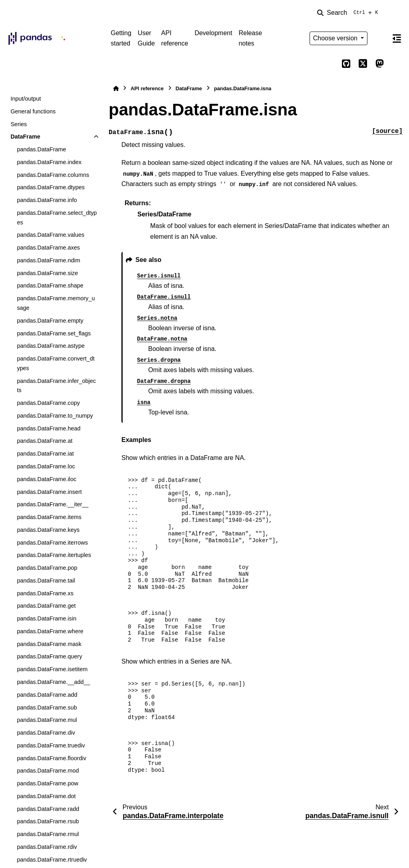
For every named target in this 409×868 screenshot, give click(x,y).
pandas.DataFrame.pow (48, 783)
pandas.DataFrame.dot (46, 796)
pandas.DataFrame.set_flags (54, 333)
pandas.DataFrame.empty (50, 321)
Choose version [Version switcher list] (336, 38)
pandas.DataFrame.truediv (51, 745)
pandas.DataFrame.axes (48, 248)
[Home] (116, 88)
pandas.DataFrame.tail (46, 581)
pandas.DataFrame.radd (48, 809)
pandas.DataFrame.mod (48, 771)
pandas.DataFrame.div (46, 733)
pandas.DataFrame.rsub (48, 821)
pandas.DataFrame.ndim (48, 260)
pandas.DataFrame (41, 149)
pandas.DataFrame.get (46, 606)
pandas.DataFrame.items (49, 517)
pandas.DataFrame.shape (50, 285)
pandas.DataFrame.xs (45, 593)
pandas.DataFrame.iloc (47, 479)
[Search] (349, 13)
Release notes (250, 38)
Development (213, 33)
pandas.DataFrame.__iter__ (53, 504)
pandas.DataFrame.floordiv (52, 758)
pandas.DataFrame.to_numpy (55, 416)
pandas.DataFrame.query (49, 656)
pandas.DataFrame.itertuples (54, 555)
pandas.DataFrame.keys (48, 530)
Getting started (121, 38)
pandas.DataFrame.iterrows (52, 543)
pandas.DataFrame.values (51, 235)
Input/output (26, 99)
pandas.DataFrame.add (47, 695)
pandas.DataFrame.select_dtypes (57, 218)
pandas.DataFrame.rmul (48, 834)
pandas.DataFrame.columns (53, 175)
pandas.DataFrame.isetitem (52, 669)
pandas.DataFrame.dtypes (51, 187)
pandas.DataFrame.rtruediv (52, 860)
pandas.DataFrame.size (47, 273)
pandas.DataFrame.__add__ (53, 682)
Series (19, 124)
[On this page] (397, 38)
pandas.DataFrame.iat (45, 454)
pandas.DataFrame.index (49, 162)
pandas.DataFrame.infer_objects (56, 386)
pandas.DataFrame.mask (49, 644)
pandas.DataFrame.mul (47, 720)
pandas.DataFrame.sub (47, 707)
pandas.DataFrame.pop (47, 568)
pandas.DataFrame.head (49, 428)
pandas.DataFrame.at (45, 441)
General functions (33, 111)
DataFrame (25, 137)
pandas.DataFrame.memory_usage (56, 303)
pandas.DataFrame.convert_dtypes (56, 363)
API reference (175, 38)
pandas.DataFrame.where (50, 631)
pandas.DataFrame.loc (46, 466)
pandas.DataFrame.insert (49, 492)
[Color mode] (379, 38)
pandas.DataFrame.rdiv (47, 847)
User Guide (146, 38)
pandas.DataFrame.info (47, 200)
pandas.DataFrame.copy (48, 403)
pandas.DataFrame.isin (47, 618)
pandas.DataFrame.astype (51, 346)
